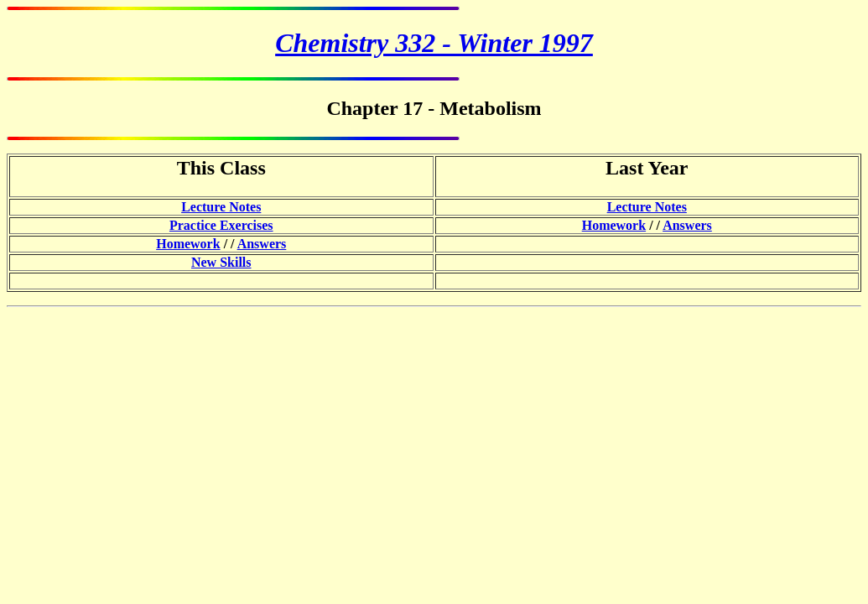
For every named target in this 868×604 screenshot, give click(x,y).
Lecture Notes (221, 207)
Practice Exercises (221, 225)
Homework (614, 225)
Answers (687, 225)
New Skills (221, 262)
